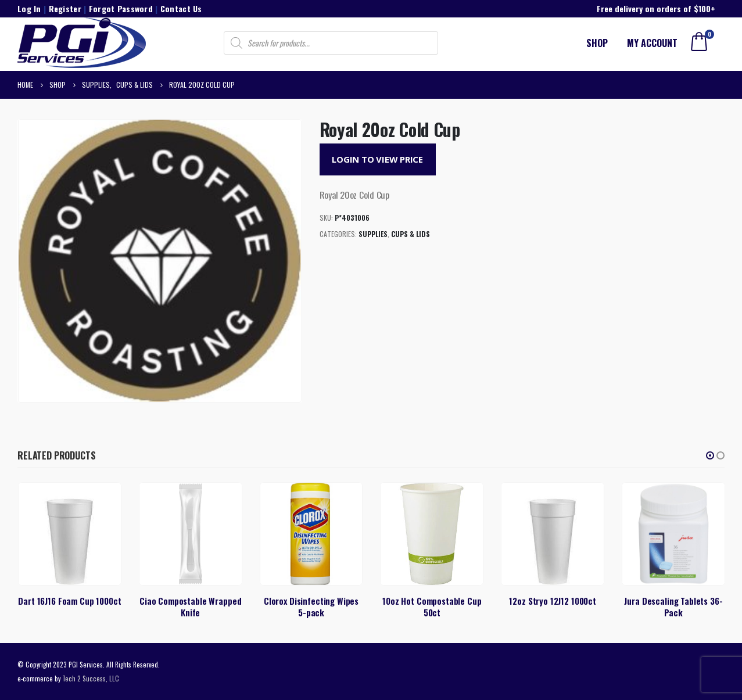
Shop (597, 43)
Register (65, 8)
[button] (710, 455)
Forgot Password (121, 8)
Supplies (373, 234)
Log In (29, 8)
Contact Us (181, 8)
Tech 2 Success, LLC (91, 678)
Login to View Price (377, 159)
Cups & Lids (411, 234)
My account (652, 43)
